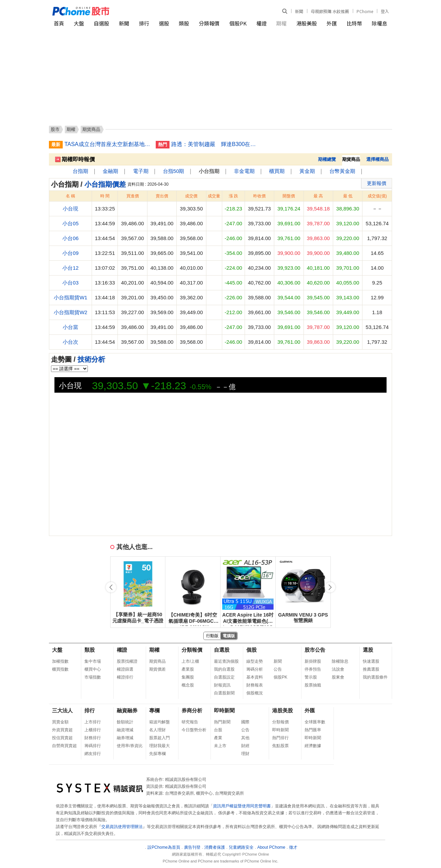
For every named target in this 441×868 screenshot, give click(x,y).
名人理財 (157, 730)
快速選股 (371, 661)
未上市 (220, 746)
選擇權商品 (377, 159)
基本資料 (255, 677)
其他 (245, 738)
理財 (245, 754)
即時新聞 (224, 710)
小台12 (70, 268)
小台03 (70, 283)
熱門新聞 (222, 722)
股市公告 (315, 650)
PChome (365, 11)
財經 (245, 746)
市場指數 (93, 677)
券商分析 (192, 710)
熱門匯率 (313, 730)
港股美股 (307, 23)
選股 (164, 23)
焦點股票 (280, 746)
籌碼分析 (255, 669)
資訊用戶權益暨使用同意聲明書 (242, 806)
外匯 (332, 23)
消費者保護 (215, 847)
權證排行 (125, 677)
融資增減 (125, 730)
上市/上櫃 (190, 661)
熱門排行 (280, 738)
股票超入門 (160, 738)
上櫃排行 (93, 730)
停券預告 (313, 669)
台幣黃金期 (342, 171)
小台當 (70, 327)
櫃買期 (277, 171)
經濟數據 (313, 746)
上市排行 (93, 722)
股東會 (338, 677)
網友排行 (93, 754)
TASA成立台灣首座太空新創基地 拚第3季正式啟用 (107, 144)
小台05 (70, 223)
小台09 (70, 253)
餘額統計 (125, 722)
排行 (144, 23)
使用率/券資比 (130, 746)
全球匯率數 (315, 722)
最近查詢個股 (226, 661)
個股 (252, 650)
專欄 (154, 710)
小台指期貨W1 (71, 297)
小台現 (70, 209)
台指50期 (174, 171)
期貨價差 (157, 669)
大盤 (79, 23)
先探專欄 (157, 754)
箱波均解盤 (160, 722)
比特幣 (354, 23)
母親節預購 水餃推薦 (330, 11)
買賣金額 (60, 722)
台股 (218, 730)
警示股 (311, 677)
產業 (218, 738)
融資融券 (127, 710)
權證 (261, 23)
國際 (245, 722)
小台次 (70, 342)
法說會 (338, 669)
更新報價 (377, 183)
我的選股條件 (375, 677)
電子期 (141, 171)
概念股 (188, 685)
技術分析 (91, 359)
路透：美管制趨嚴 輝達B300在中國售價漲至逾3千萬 (214, 144)
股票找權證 (127, 661)
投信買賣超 (62, 738)
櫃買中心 (93, 669)
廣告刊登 (192, 847)
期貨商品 (157, 661)
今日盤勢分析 (194, 730)
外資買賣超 (62, 730)
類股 (184, 23)
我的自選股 (224, 669)
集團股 (188, 677)
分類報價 (209, 23)
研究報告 (190, 722)
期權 (281, 23)
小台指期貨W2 (71, 312)
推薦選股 (371, 669)
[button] (330, 587)
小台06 (70, 238)
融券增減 (125, 738)
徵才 (293, 847)
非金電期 (244, 171)
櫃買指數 (60, 669)
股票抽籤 (313, 685)
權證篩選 (125, 669)
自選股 (101, 23)
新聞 (299, 11)
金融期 (110, 171)
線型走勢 (255, 661)
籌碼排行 (93, 746)
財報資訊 (222, 685)
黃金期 (307, 171)
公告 (278, 669)
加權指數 (60, 661)
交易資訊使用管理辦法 (122, 827)
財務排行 (93, 738)
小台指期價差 (105, 184)
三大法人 (62, 710)
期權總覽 (327, 159)
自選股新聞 (224, 693)
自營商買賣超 (64, 746)
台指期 (80, 171)
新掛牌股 (313, 661)
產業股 (188, 669)
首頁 (59, 23)
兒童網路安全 (241, 847)
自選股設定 (224, 677)
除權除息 (340, 661)
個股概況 (255, 693)
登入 (385, 11)
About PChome (271, 847)
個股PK (238, 23)
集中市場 (93, 661)
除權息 (380, 23)
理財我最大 (160, 746)
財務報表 (255, 685)
